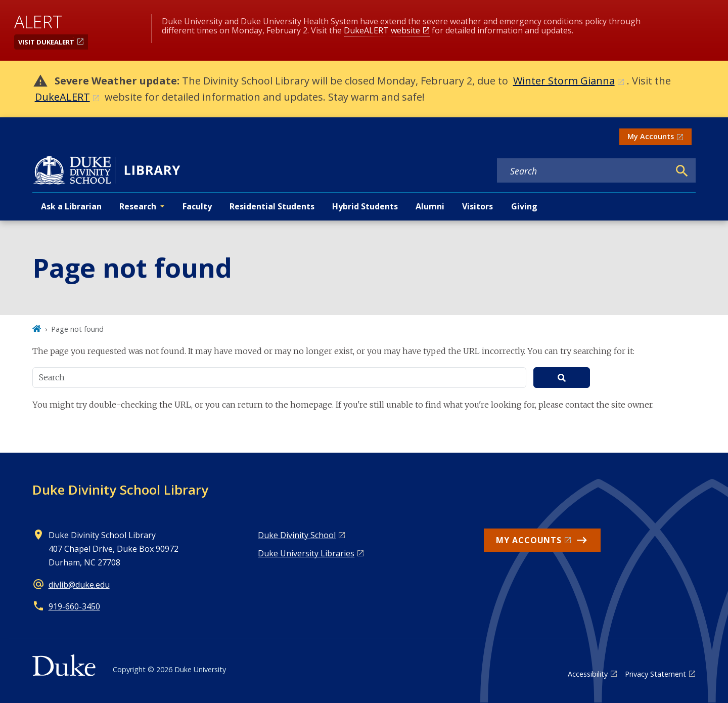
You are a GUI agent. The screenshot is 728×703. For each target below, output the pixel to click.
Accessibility (588, 674)
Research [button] (138, 206)
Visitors (477, 206)
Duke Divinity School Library (120, 490)
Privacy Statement (655, 674)
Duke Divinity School (297, 535)
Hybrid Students (365, 206)
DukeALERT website (382, 30)
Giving (524, 206)
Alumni (430, 206)
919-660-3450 (74, 606)
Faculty (197, 206)
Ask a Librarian (71, 206)
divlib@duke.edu (79, 585)
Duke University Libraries (306, 553)
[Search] (682, 171)
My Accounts (651, 136)
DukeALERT (62, 97)
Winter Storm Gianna (564, 81)
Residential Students (272, 206)
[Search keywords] (583, 171)
